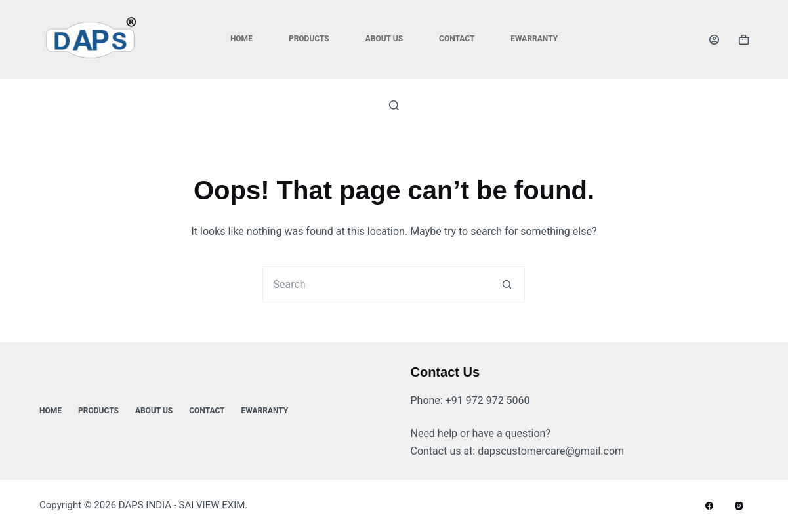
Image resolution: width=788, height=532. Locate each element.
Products (309, 39)
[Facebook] (709, 506)
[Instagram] (739, 506)
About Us (384, 39)
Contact (457, 39)
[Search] (394, 105)
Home (241, 39)
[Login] (714, 40)
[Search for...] (376, 284)
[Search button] (507, 284)
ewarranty (534, 39)
